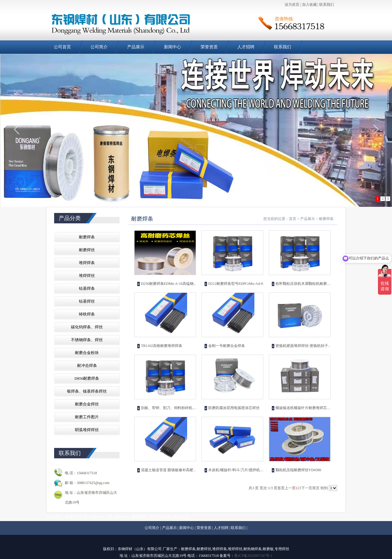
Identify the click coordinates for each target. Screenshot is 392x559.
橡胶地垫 (122, 517)
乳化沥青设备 (160, 517)
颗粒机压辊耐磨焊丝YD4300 (298, 470)
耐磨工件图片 (87, 417)
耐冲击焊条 (87, 365)
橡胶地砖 (139, 517)
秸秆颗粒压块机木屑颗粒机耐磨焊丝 (304, 284)
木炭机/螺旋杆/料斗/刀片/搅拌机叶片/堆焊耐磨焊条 (237, 470)
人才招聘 (246, 47)
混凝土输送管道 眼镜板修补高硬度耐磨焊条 (169, 470)
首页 (293, 219)
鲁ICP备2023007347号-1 (253, 556)
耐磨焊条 (87, 237)
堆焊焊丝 (87, 276)
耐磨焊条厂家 (101, 517)
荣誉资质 (209, 47)
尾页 (316, 488)
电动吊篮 (181, 517)
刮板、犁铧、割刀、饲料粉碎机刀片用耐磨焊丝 (169, 408)
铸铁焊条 (87, 314)
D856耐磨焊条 (87, 378)
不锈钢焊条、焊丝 (87, 340)
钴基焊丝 (87, 301)
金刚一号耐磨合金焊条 (227, 346)
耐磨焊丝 (87, 250)
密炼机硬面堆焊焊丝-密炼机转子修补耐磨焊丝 (304, 346)
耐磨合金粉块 (87, 353)
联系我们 (327, 5)
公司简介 (99, 47)
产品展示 (136, 47)
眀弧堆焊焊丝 (87, 430)
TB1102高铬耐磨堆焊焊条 (162, 346)
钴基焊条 (87, 288)
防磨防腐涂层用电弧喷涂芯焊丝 (234, 408)
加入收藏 (309, 5)
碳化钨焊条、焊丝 (87, 327)
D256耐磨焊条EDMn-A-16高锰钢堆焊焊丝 (169, 284)
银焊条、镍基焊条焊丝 (87, 391)
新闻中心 (172, 47)
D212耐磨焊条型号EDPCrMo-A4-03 (237, 284)
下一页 (307, 488)
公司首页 (62, 47)
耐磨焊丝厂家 (76, 517)
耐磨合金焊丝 (87, 404)
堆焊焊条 (87, 263)
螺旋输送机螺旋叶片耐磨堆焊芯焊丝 (304, 408)
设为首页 (292, 5)
